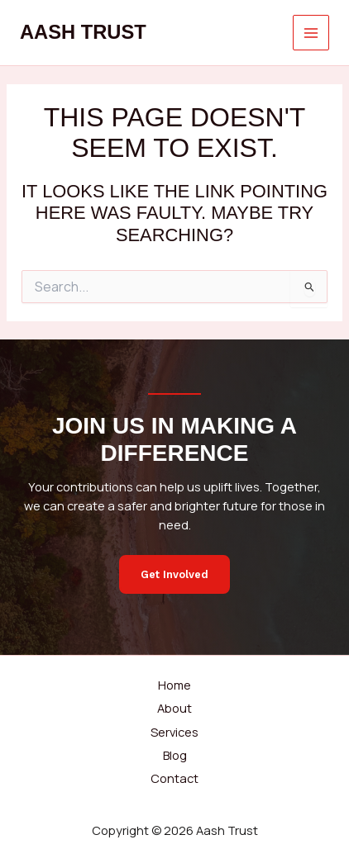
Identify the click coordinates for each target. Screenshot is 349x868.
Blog (175, 755)
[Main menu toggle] (311, 33)
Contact (174, 778)
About (174, 708)
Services (174, 732)
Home (174, 685)
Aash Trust (83, 32)
